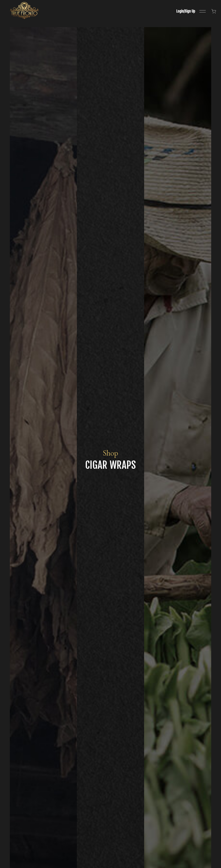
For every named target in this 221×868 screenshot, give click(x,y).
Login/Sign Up (186, 11)
